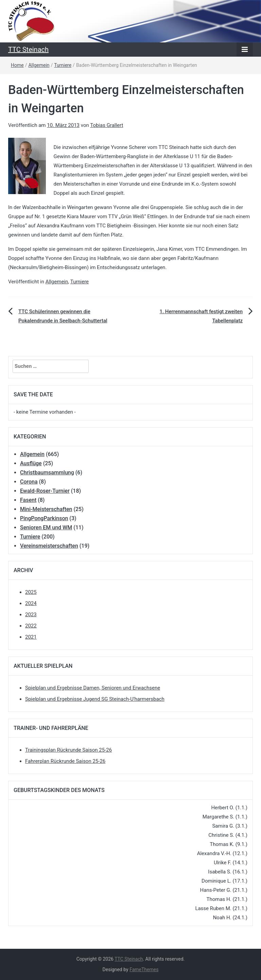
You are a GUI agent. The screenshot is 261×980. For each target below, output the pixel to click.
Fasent (28, 500)
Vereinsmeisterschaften (49, 546)
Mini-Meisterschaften (46, 509)
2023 (31, 615)
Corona (29, 482)
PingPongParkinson (44, 518)
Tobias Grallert (107, 125)
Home (17, 65)
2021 (31, 637)
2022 (31, 626)
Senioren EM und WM (46, 527)
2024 (31, 603)
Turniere (63, 65)
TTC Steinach (28, 50)
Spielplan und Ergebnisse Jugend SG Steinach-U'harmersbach (95, 699)
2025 (31, 592)
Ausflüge (31, 463)
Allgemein (39, 65)
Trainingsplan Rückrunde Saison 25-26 (68, 750)
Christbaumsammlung (47, 473)
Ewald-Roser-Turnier (45, 491)
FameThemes (144, 969)
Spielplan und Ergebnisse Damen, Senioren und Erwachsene (93, 688)
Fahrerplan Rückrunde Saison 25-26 (65, 761)
